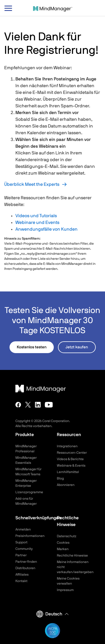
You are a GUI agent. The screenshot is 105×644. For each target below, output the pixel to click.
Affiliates (22, 574)
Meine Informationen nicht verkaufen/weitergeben (73, 567)
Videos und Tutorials (36, 216)
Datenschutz (67, 536)
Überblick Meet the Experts (32, 184)
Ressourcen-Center (72, 453)
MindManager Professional (26, 449)
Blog (60, 478)
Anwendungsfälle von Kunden (46, 229)
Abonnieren (66, 485)
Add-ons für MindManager (26, 501)
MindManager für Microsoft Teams (28, 472)
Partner (21, 555)
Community (24, 549)
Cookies (63, 543)
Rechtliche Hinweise (72, 555)
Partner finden (26, 562)
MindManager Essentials (26, 460)
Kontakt (21, 581)
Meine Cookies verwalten (68, 581)
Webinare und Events (37, 223)
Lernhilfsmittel (68, 472)
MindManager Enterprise (26, 483)
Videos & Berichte (70, 459)
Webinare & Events (71, 465)
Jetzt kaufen (77, 347)
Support (21, 542)
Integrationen (67, 446)
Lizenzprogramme (29, 492)
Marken (63, 549)
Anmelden (23, 529)
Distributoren (25, 568)
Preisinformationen (30, 536)
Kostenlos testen (32, 347)
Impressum (65, 590)
